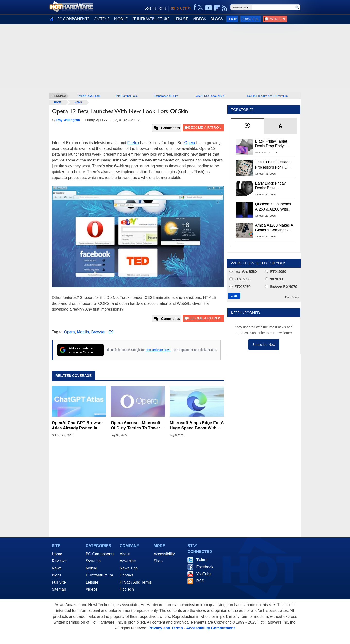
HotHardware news (158, 350)
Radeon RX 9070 (281, 287)
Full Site (59, 582)
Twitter (202, 560)
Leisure (92, 582)
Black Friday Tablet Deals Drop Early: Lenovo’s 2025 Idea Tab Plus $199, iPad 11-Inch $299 (272, 144)
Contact (126, 575)
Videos (92, 589)
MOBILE (121, 19)
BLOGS (217, 19)
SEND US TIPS (181, 8)
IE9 (110, 332)
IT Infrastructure (100, 575)
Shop (232, 19)
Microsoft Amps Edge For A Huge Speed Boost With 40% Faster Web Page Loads (197, 426)
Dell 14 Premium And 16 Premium (267, 96)
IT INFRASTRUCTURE (151, 19)
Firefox (133, 143)
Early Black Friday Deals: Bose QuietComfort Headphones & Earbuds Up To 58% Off (272, 186)
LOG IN (150, 8)
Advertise (128, 561)
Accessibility (164, 554)
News (78, 102)
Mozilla (83, 332)
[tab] (247, 126)
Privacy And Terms (136, 582)
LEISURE (181, 19)
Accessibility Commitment (210, 628)
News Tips (129, 568)
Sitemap (59, 589)
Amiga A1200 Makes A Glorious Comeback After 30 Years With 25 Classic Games (274, 228)
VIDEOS (199, 19)
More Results (292, 297)
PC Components (100, 554)
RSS (200, 581)
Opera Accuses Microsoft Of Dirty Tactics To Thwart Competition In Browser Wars (136, 426)
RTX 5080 (276, 272)
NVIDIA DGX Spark (89, 96)
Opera (190, 143)
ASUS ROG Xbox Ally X (210, 96)
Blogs (57, 575)
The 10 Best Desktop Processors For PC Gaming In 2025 (273, 165)
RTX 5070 (240, 287)
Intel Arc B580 (243, 272)
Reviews (59, 561)
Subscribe (250, 19)
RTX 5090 (240, 279)
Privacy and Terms (166, 628)
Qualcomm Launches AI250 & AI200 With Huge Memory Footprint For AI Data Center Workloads (273, 207)
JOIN (162, 8)
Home (57, 554)
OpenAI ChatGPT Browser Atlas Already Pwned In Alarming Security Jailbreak (77, 426)
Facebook (205, 567)
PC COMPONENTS (73, 19)
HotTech (127, 589)
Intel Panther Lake (127, 96)
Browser (98, 332)
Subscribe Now (264, 345)
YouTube (204, 574)
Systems (93, 561)
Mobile (92, 568)
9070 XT (275, 279)
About (125, 554)
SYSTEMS (102, 19)
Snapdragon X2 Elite (166, 96)
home (58, 102)
